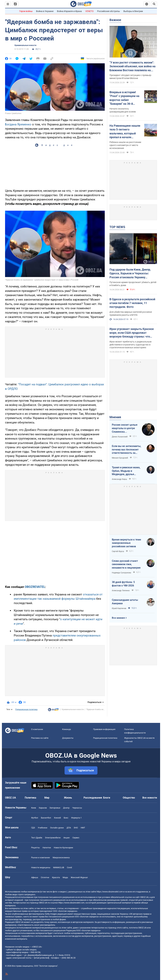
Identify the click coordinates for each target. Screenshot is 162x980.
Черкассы (77, 808)
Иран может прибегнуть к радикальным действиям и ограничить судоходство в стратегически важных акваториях (130, 345)
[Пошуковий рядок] (154, 4)
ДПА (69, 828)
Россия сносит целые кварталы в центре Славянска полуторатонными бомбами (125, 428)
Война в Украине (45, 11)
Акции (67, 838)
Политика (30, 798)
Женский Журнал (79, 877)
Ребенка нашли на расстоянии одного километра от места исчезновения (125, 145)
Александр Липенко (121, 591)
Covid (69, 867)
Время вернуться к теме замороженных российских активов (126, 543)
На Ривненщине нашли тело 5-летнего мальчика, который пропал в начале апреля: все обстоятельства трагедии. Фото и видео (125, 132)
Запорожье (55, 808)
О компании (37, 729)
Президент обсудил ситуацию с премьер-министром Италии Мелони (131, 77)
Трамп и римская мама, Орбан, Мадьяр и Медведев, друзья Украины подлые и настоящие (126, 471)
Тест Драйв (37, 838)
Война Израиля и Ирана (69, 11)
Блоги (107, 798)
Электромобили (53, 838)
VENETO (89, 11)
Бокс (66, 818)
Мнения (115, 417)
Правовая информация (104, 729)
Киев (34, 808)
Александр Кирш (119, 479)
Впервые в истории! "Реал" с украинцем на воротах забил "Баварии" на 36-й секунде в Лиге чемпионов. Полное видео (124, 98)
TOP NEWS (117, 227)
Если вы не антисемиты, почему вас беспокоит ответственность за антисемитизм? (126, 450)
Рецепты (35, 848)
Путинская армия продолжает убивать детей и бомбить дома (133, 284)
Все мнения (118, 618)
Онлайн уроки (57, 828)
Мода (65, 877)
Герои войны (26, 11)
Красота (56, 877)
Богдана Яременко (18, 124)
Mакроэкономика (61, 858)
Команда (67, 729)
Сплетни (45, 877)
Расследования (93, 798)
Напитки (47, 848)
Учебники (43, 828)
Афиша (35, 877)
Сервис (76, 838)
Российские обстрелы (109, 11)
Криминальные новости (25, 45)
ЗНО (76, 828)
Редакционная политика (26, 709)
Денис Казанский (120, 437)
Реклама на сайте (40, 738)
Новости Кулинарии (63, 848)
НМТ (83, 828)
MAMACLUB (59, 867)
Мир (47, 798)
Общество (129, 798)
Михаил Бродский (120, 458)
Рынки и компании (40, 858)
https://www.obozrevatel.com (110, 892)
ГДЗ (33, 828)
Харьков (43, 808)
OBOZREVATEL (35, 587)
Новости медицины (41, 867)
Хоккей (57, 818)
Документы (68, 738)
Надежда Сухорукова (121, 573)
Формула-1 (76, 818)
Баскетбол (46, 818)
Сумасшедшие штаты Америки (125, 602)
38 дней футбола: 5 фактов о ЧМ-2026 (123, 584)
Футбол (35, 818)
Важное (115, 20)
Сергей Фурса (118, 551)
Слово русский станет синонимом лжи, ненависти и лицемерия (126, 564)
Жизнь (68, 798)
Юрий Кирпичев (119, 608)
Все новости (150, 798)
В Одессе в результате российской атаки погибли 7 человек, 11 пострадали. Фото (132, 303)
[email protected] (41, 958)
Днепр (66, 808)
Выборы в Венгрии (133, 11)
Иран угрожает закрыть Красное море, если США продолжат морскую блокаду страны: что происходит (132, 333)
